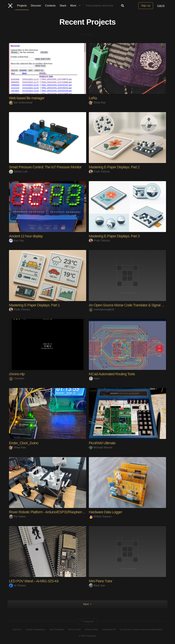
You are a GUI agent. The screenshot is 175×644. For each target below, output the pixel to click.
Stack (63, 6)
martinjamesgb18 (101, 309)
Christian (17, 378)
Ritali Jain (97, 586)
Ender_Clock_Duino (24, 443)
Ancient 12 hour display (26, 236)
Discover (36, 6)
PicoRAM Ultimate (102, 443)
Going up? (87, 622)
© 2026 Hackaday (87, 636)
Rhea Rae (97, 103)
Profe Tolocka (99, 172)
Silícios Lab (18, 172)
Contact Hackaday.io (36, 629)
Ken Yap (16, 241)
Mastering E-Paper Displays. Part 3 (115, 236)
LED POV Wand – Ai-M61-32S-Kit (34, 581)
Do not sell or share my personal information (141, 629)
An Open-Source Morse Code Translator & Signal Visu (129, 305)
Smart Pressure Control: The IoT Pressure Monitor (46, 167)
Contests (50, 6)
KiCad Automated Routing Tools (112, 374)
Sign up (146, 6)
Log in (161, 6)
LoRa (93, 98)
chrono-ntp (17, 374)
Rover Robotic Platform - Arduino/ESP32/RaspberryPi (48, 512)
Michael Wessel (101, 447)
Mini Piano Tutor (101, 581)
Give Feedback (57, 629)
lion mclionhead (21, 103)
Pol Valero (17, 517)
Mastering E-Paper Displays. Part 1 (35, 305)
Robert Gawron (100, 517)
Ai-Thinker (17, 586)
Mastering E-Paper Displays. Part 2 (115, 167)
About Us (17, 629)
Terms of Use (74, 629)
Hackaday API (109, 629)
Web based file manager (27, 98)
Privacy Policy (92, 629)
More (76, 6)
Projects (22, 6)
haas (94, 378)
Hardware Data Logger (106, 512)
